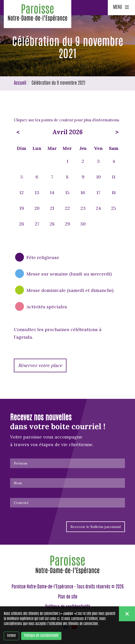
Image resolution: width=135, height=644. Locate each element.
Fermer (11, 636)
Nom (18, 483)
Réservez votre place (40, 365)
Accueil (20, 83)
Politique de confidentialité (41, 636)
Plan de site (68, 597)
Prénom (21, 463)
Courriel (21, 503)
